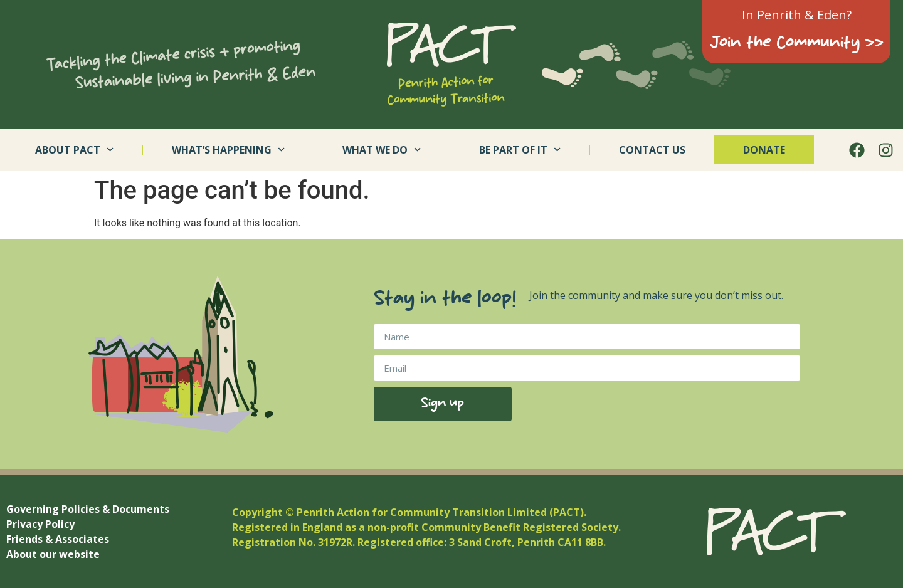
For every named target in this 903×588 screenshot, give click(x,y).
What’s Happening (228, 150)
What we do (382, 150)
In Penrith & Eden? (797, 15)
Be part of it (520, 150)
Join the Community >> (797, 44)
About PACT (74, 150)
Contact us (652, 150)
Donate (764, 150)
